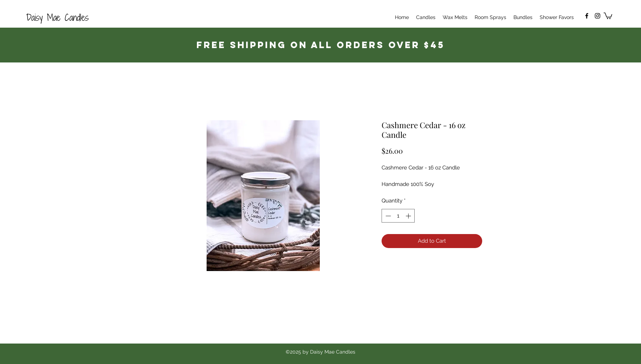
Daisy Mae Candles (57, 17)
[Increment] (409, 216)
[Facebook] (587, 16)
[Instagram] (598, 16)
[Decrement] (388, 216)
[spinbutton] (398, 216)
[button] (608, 15)
